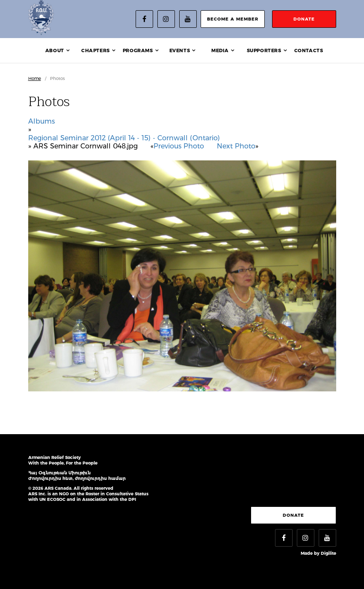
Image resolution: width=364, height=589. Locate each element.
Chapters (96, 50)
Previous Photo (179, 146)
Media (220, 50)
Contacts (309, 50)
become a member (233, 19)
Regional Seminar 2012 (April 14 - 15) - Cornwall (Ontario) (124, 138)
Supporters (264, 50)
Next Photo (236, 146)
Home (35, 78)
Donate (293, 515)
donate (304, 19)
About (55, 50)
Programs (138, 50)
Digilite (328, 553)
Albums (41, 121)
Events (180, 50)
